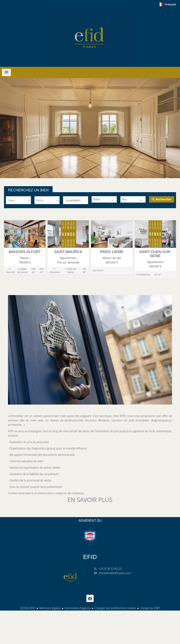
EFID (90, 557)
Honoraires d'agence (78, 608)
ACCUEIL (90, 37)
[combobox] (18, 200)
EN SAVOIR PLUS (90, 500)
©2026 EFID (28, 608)
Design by (150, 608)
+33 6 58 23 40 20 (110, 569)
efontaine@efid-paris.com (115, 573)
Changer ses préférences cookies (115, 608)
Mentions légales (50, 608)
